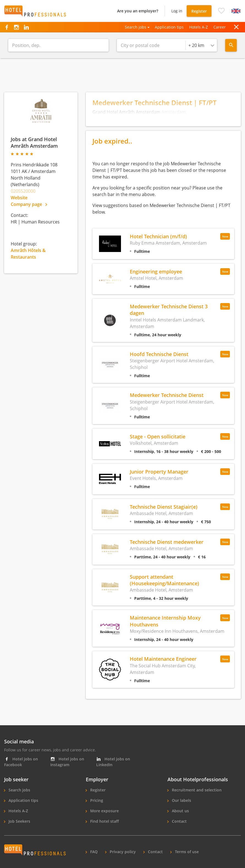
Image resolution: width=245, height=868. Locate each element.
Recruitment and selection (196, 790)
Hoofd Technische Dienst (159, 354)
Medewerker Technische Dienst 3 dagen (169, 310)
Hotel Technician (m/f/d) (158, 236)
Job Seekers (19, 821)
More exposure (104, 811)
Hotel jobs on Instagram (67, 762)
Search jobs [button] (136, 27)
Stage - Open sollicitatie (158, 436)
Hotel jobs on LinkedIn (113, 762)
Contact (179, 821)
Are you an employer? (138, 11)
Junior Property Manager (159, 471)
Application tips (169, 27)
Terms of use (186, 852)
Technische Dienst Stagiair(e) (164, 507)
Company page (29, 204)
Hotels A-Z (199, 27)
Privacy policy (122, 852)
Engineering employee (156, 271)
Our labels (181, 800)
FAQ (93, 852)
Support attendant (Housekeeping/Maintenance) (164, 580)
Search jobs (19, 790)
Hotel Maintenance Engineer (163, 659)
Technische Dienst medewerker (167, 542)
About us (180, 811)
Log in (177, 11)
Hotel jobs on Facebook (21, 762)
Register (199, 11)
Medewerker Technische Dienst (167, 395)
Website (19, 198)
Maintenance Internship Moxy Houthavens (165, 621)
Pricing (96, 800)
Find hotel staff (104, 821)
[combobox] (201, 45)
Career (220, 27)
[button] (221, 11)
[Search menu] (231, 45)
